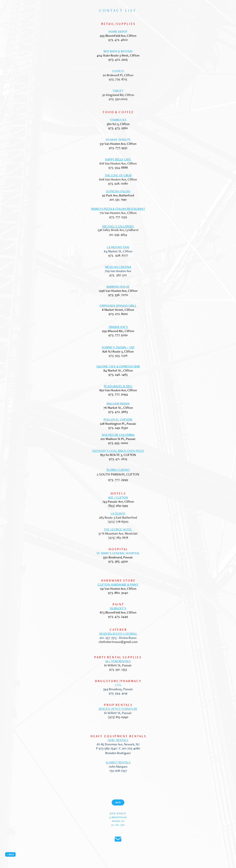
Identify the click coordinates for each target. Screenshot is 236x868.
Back (118, 802)
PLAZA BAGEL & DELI (118, 386)
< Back (10, 854)
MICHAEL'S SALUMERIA (118, 226)
